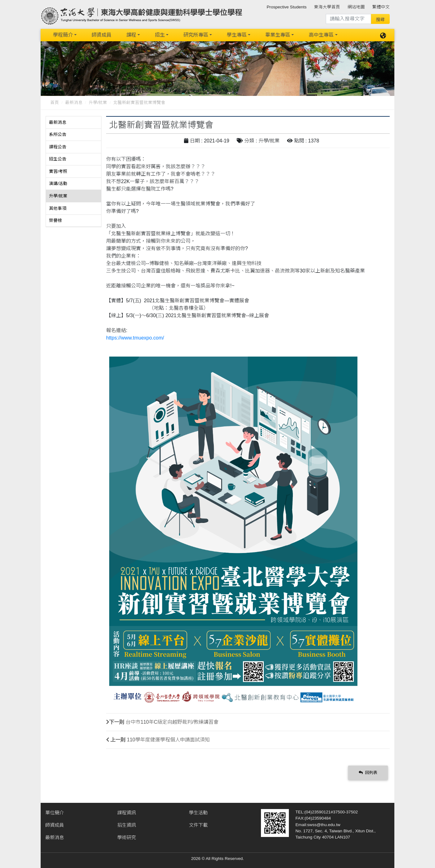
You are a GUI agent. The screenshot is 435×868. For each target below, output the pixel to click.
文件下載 (198, 825)
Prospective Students (287, 7)
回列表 (368, 773)
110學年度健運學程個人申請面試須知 (168, 740)
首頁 (55, 103)
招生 (160, 35)
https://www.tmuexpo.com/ (135, 338)
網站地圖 (356, 7)
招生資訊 (127, 825)
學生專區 (237, 35)
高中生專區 (321, 35)
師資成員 (101, 35)
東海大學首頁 (327, 7)
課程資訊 (127, 813)
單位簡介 (55, 813)
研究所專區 (196, 35)
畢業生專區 (278, 35)
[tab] (74, 123)
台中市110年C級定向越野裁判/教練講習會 (172, 722)
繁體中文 (381, 7)
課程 (131, 35)
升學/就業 (98, 103)
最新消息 (74, 103)
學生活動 (198, 813)
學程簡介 (63, 35)
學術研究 (127, 837)
